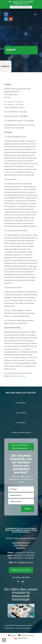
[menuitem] (12, 635)
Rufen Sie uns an (20, 570)
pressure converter (21, 7)
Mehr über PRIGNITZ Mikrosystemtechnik (20, 447)
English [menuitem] (13, 635)
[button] (4, 640)
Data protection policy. (18, 376)
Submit (27, 509)
